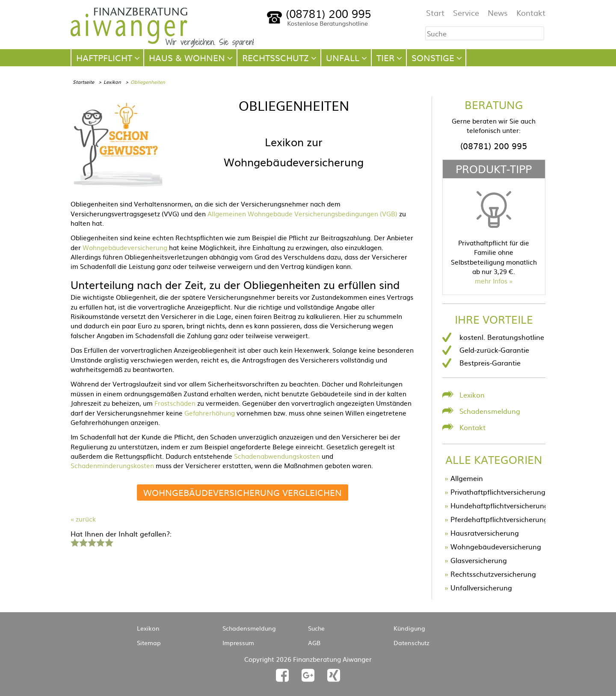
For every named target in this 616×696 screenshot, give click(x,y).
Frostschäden (175, 403)
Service (466, 13)
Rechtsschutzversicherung (493, 574)
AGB (314, 643)
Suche (316, 628)
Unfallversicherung (481, 587)
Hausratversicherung (485, 533)
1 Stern (74, 542)
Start (435, 13)
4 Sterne (100, 542)
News (498, 13)
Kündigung (409, 628)
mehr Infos (491, 281)
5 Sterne (109, 542)
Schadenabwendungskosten (277, 456)
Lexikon (112, 82)
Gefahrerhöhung (210, 413)
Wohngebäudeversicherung (125, 247)
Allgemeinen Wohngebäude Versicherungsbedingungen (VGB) (302, 214)
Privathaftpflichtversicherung (498, 492)
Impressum (238, 643)
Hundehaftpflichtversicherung (499, 505)
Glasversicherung (479, 560)
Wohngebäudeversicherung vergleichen (243, 492)
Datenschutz (412, 643)
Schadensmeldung (490, 411)
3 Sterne (92, 542)
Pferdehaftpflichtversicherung (499, 519)
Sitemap (149, 643)
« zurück (83, 519)
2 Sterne (83, 542)
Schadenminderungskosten (112, 465)
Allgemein (467, 478)
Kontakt (531, 13)
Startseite (83, 82)
